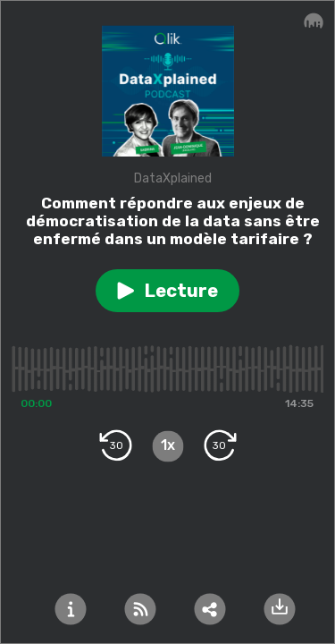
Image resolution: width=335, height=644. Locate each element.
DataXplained (173, 178)
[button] (167, 291)
